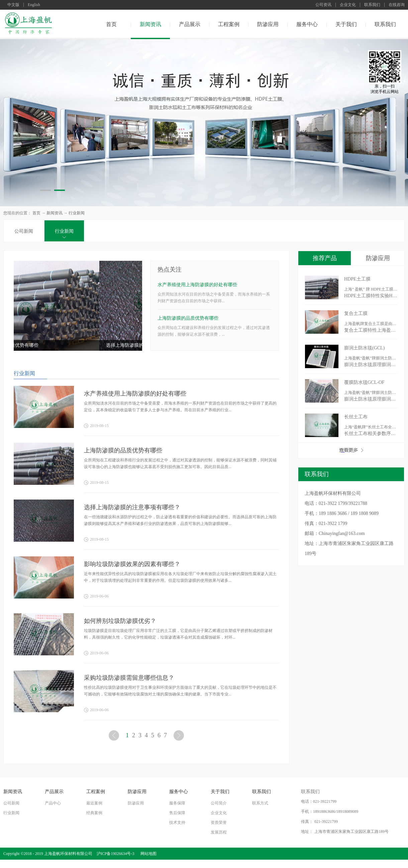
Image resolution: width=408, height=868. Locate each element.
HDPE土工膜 (357, 279)
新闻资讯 (55, 213)
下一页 (180, 737)
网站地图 (147, 854)
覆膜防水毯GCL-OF (364, 382)
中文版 (13, 5)
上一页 (115, 737)
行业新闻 (77, 213)
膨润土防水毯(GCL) (364, 348)
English (34, 5)
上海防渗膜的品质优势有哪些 (51, 345)
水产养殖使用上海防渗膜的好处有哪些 (197, 285)
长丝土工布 (356, 417)
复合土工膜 (356, 313)
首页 (111, 24)
